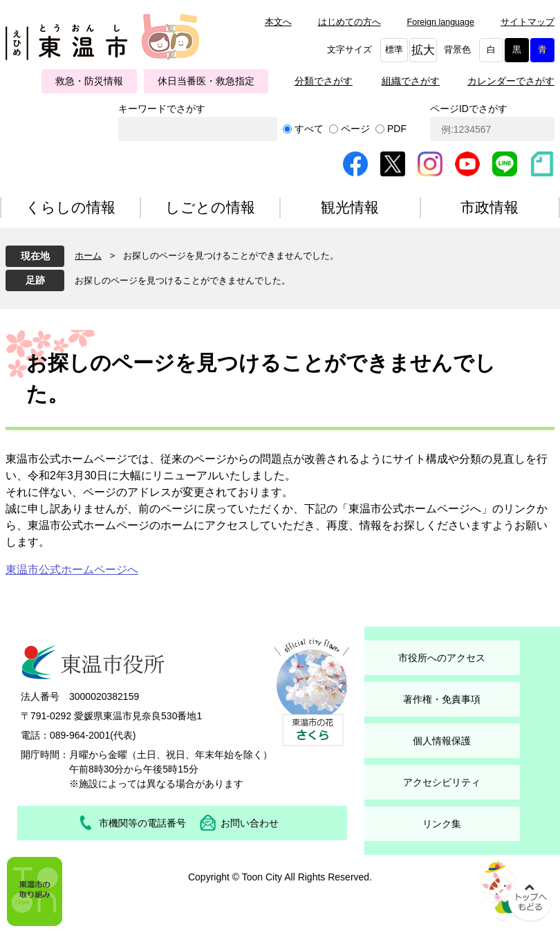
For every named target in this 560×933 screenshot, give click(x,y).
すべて (309, 129)
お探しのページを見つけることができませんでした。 (183, 280)
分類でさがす (324, 81)
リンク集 (442, 824)
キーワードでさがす (162, 109)
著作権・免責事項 (442, 699)
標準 (394, 50)
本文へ (278, 22)
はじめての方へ (349, 22)
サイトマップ (528, 22)
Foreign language (441, 22)
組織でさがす (411, 81)
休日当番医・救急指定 (206, 81)
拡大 (423, 50)
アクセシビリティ (442, 782)
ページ (355, 129)
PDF (397, 129)
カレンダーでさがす (511, 81)
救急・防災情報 (89, 81)
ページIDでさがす (469, 109)
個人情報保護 (442, 741)
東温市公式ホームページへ (72, 570)
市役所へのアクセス (442, 658)
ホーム (88, 256)
